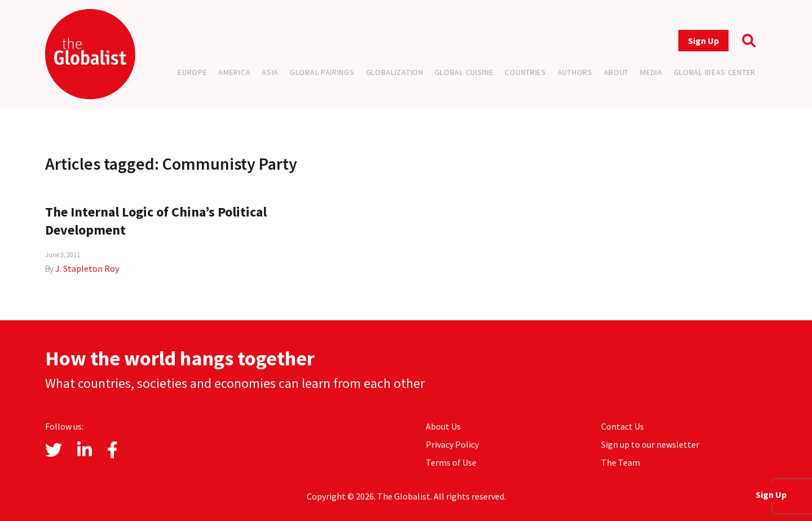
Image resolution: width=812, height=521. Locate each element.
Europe (192, 72)
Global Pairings (322, 72)
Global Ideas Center (715, 72)
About (617, 72)
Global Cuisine (464, 72)
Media (651, 72)
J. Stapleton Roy (87, 268)
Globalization (395, 72)
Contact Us (623, 426)
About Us (443, 426)
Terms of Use (451, 462)
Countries (525, 72)
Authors (575, 72)
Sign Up (703, 41)
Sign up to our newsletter (650, 444)
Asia (270, 72)
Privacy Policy (452, 444)
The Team (621, 462)
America (234, 72)
